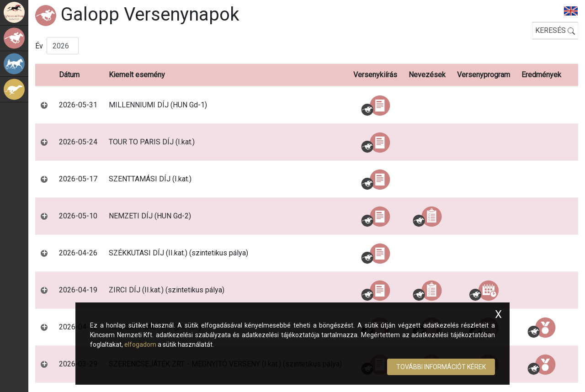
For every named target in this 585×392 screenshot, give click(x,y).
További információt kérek (441, 367)
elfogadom (140, 344)
